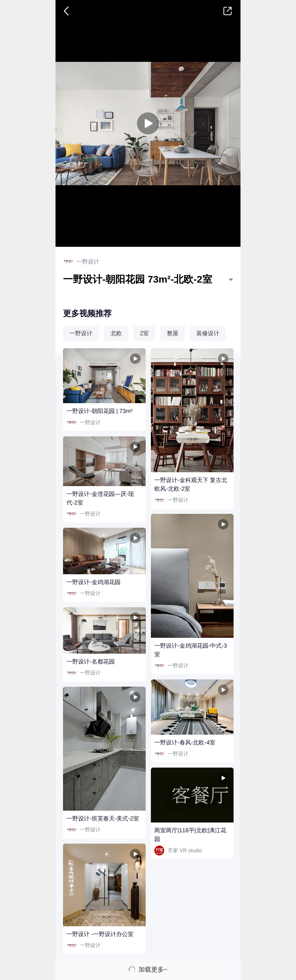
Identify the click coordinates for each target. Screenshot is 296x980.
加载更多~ (153, 970)
